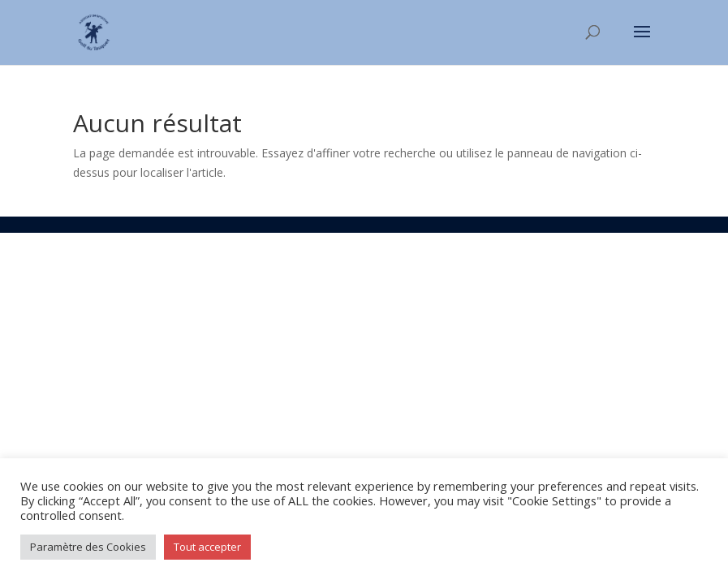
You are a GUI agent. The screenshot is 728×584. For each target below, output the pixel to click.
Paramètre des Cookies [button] (88, 547)
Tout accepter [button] (207, 547)
